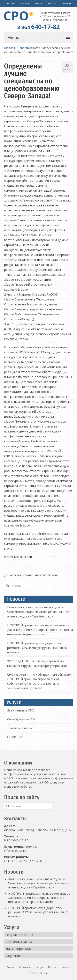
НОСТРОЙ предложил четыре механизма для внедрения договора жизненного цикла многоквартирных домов (40, 630)
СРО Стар (43, 973)
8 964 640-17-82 (16, 840)
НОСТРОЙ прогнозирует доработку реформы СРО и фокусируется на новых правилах (37, 648)
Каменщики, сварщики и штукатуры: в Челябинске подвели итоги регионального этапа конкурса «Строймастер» (39, 612)
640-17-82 (38, 27)
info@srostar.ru (15, 850)
